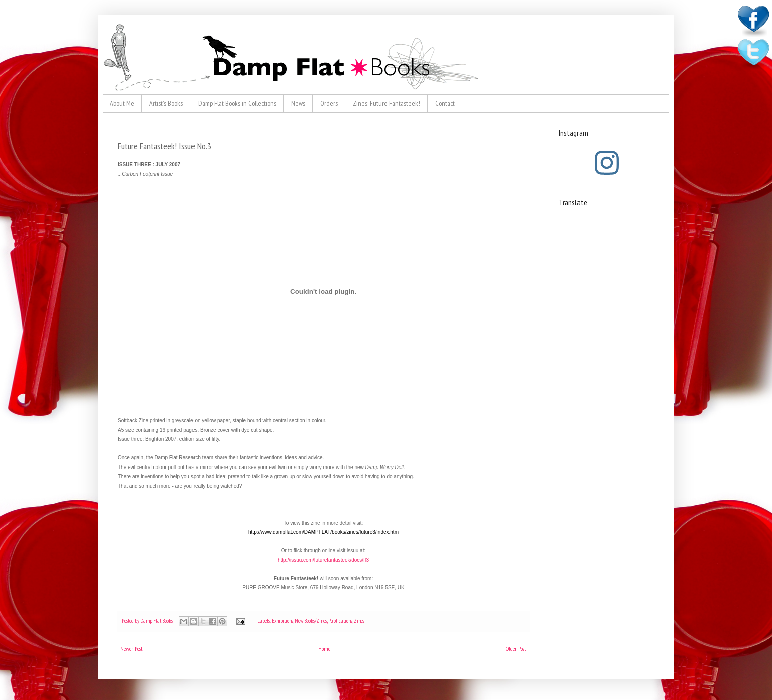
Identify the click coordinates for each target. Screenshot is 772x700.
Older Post (516, 649)
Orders (329, 103)
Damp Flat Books (157, 621)
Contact (445, 103)
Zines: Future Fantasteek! (387, 103)
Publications (340, 621)
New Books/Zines (311, 621)
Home (324, 649)
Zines (359, 621)
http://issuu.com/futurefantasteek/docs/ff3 (323, 560)
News (298, 103)
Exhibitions (282, 621)
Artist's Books (166, 103)
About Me (122, 103)
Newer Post (132, 649)
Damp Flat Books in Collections (237, 103)
